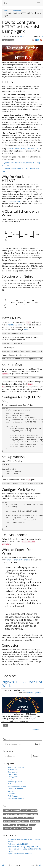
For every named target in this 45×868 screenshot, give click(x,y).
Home (6, 11)
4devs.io (5, 865)
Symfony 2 (12, 794)
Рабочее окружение (16, 798)
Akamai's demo (16, 201)
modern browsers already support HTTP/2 (23, 148)
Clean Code (12, 774)
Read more (36, 730)
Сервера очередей (15, 789)
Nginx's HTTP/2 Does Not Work (22, 684)
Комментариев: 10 (35, 693)
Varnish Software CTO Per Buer (18, 560)
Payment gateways (15, 782)
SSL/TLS (11, 791)
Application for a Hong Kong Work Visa (23, 846)
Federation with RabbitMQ (18, 844)
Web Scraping (13, 796)
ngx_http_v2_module (16, 325)
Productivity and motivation (18, 786)
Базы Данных (13, 777)
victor (22, 36)
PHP (9, 784)
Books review (13, 772)
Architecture (16, 11)
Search (38, 744)
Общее (11, 779)
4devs (7, 3)
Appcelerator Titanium (16, 767)
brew (26, 330)
